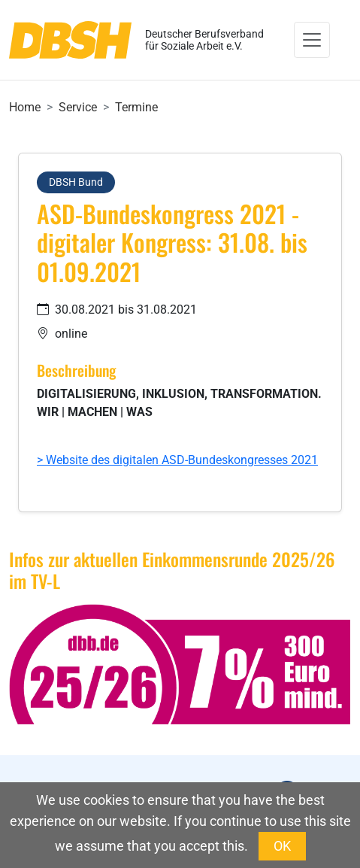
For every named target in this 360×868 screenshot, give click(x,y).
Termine (136, 107)
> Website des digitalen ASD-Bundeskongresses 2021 (177, 460)
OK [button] (282, 846)
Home (25, 107)
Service (78, 107)
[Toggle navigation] (312, 40)
